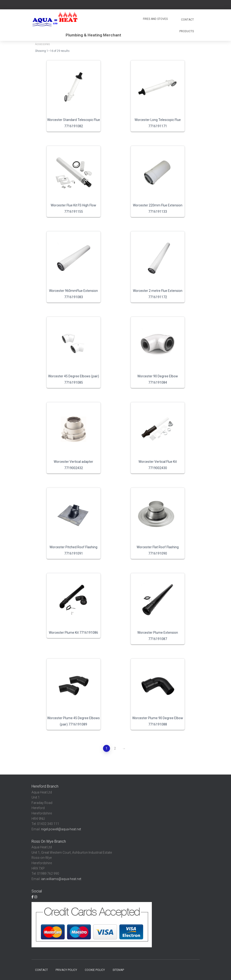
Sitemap (118, 970)
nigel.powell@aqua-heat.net (61, 829)
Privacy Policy (66, 970)
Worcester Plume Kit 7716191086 (73, 633)
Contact (187, 20)
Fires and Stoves (155, 19)
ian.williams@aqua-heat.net (61, 879)
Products (187, 31)
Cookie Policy (95, 970)
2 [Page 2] (115, 748)
